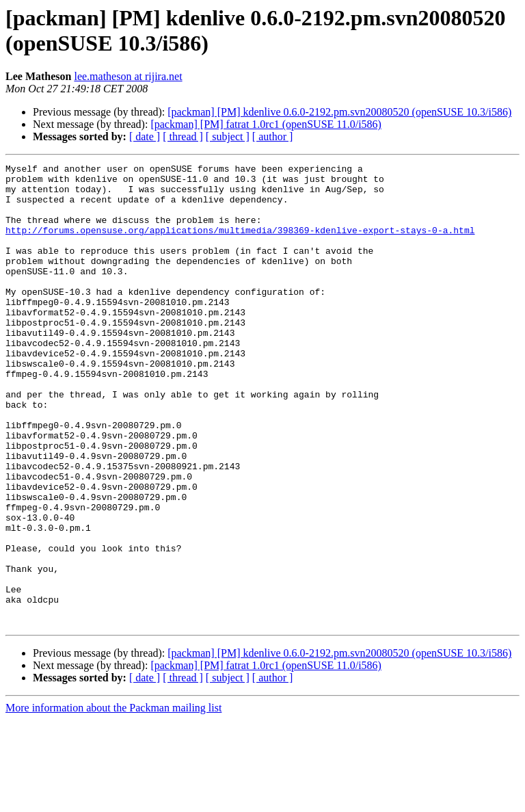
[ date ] (145, 136)
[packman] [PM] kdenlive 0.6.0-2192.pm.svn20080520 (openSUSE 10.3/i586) (339, 112)
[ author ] (273, 136)
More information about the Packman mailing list (113, 800)
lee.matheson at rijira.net (128, 76)
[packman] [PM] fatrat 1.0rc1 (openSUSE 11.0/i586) (266, 124)
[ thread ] (183, 136)
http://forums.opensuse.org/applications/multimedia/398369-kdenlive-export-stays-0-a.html (240, 244)
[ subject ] (228, 136)
